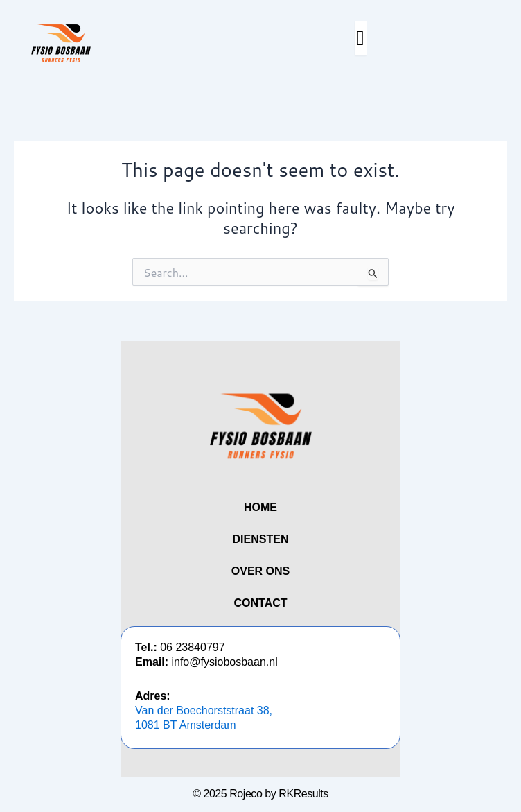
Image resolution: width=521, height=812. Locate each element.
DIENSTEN (261, 539)
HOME (260, 507)
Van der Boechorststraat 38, (204, 710)
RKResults (303, 794)
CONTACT (260, 603)
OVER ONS (260, 571)
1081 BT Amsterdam (186, 725)
